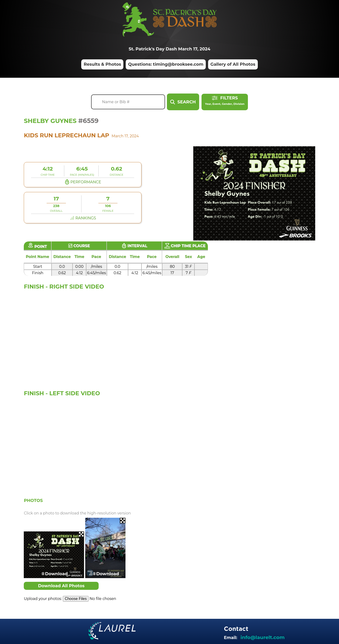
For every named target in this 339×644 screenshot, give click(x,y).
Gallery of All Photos (233, 65)
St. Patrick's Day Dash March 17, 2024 (170, 49)
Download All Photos (61, 586)
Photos (33, 500)
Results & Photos (102, 65)
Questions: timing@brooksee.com (166, 65)
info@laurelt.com (263, 637)
